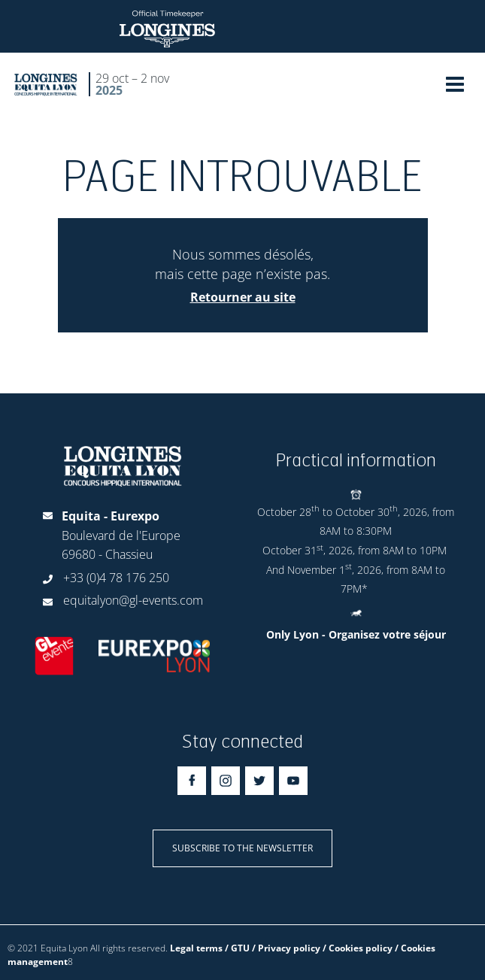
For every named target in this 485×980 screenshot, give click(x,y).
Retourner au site (243, 297)
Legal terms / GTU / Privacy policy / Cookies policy (281, 948)
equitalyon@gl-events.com (133, 600)
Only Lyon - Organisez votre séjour (356, 634)
